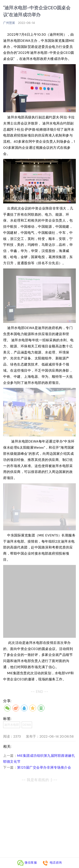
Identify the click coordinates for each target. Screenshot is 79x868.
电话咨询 (52, 863)
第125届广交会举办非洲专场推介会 (44, 767)
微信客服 (27, 863)
